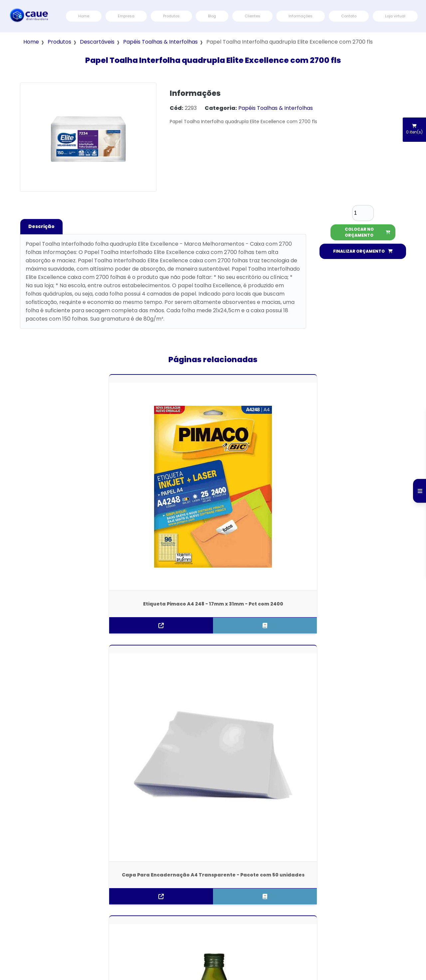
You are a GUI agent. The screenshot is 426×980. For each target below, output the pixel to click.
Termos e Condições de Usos (394, 891)
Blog (212, 16)
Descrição (41, 226)
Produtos (171, 16)
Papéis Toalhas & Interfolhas (160, 42)
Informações (301, 16)
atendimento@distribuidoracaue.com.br (57, 937)
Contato (349, 16)
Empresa (126, 16)
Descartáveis (97, 42)
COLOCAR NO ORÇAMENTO (368, 232)
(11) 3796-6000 (32, 917)
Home (84, 16)
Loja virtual (395, 16)
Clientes (252, 16)
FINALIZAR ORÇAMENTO (363, 251)
